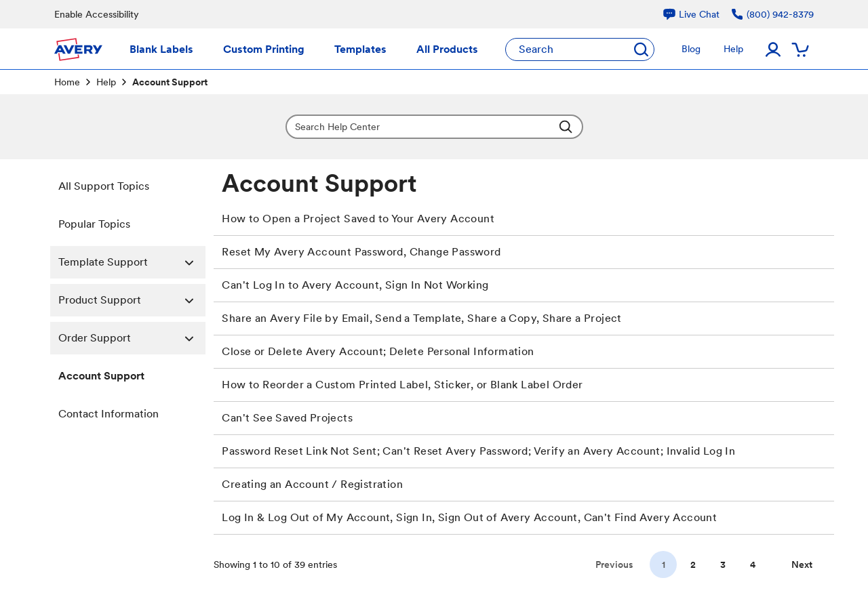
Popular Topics (94, 224)
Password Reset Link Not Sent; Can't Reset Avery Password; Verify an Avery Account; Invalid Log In (478, 451)
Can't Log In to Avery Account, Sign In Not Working (355, 285)
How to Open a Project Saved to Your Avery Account (358, 219)
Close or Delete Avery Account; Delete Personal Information (378, 351)
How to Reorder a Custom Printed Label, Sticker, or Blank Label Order (402, 385)
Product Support (132, 300)
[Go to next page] (802, 564)
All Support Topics (104, 186)
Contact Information (108, 414)
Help (106, 82)
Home (67, 82)
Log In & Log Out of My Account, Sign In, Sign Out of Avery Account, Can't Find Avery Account (469, 517)
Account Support (101, 376)
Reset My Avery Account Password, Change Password (361, 252)
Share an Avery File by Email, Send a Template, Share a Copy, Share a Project (421, 318)
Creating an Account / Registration (312, 484)
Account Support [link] (170, 82)
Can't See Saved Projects (287, 418)
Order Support (132, 338)
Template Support (132, 262)
